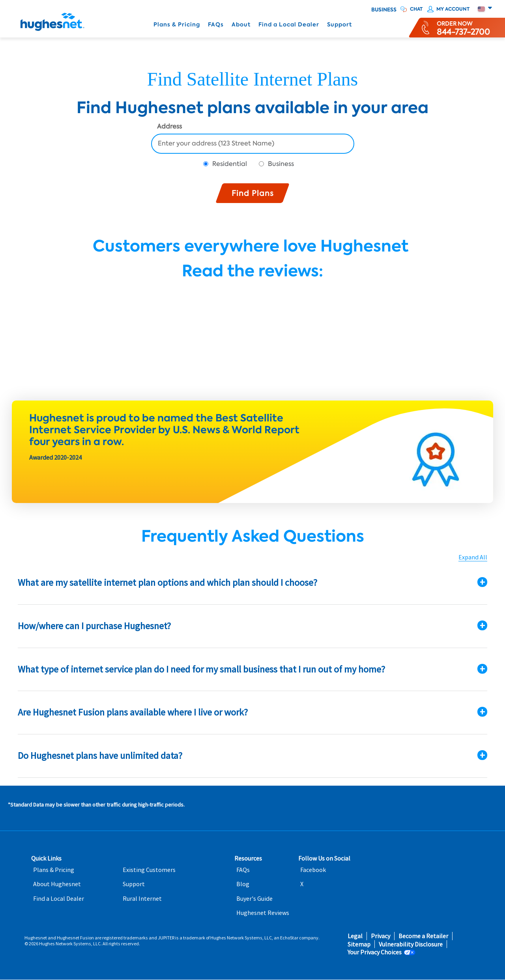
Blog (243, 884)
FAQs (216, 25)
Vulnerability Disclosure (411, 944)
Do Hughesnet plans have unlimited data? (100, 755)
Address (169, 127)
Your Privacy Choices (375, 952)
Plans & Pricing (177, 25)
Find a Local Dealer (289, 25)
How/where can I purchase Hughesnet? (94, 626)
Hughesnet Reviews (263, 913)
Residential (230, 164)
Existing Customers (149, 870)
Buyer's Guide (254, 899)
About (241, 25)
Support (339, 25)
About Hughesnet (57, 884)
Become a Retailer (423, 936)
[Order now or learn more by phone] (463, 28)
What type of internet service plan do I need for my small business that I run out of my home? (201, 669)
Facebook (313, 870)
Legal (355, 936)
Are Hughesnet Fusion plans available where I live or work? (133, 712)
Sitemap (359, 944)
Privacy (381, 936)
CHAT (416, 9)
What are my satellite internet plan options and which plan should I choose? (167, 582)
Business (384, 10)
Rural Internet (142, 899)
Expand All (473, 557)
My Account (453, 9)
